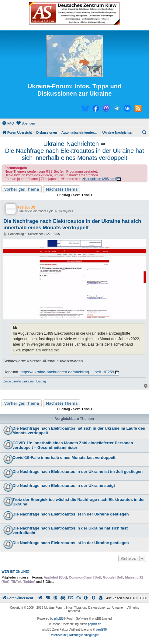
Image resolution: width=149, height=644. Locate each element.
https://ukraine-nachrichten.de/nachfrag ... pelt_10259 (67, 372)
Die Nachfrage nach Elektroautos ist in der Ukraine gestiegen (71, 514)
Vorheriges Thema (22, 189)
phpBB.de (95, 624)
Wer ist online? (16, 572)
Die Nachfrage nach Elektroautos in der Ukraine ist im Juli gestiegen (78, 472)
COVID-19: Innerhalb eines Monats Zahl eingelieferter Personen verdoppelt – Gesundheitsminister (73, 445)
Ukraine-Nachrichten (71, 144)
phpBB (59, 619)
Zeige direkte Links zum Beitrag (25, 381)
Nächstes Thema (62, 189)
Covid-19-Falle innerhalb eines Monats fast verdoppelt (64, 457)
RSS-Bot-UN (26, 208)
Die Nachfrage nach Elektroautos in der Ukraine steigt (64, 486)
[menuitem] (8, 123)
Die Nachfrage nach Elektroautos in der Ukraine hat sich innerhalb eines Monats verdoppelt (75, 154)
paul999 (101, 630)
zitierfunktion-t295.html (99, 179)
